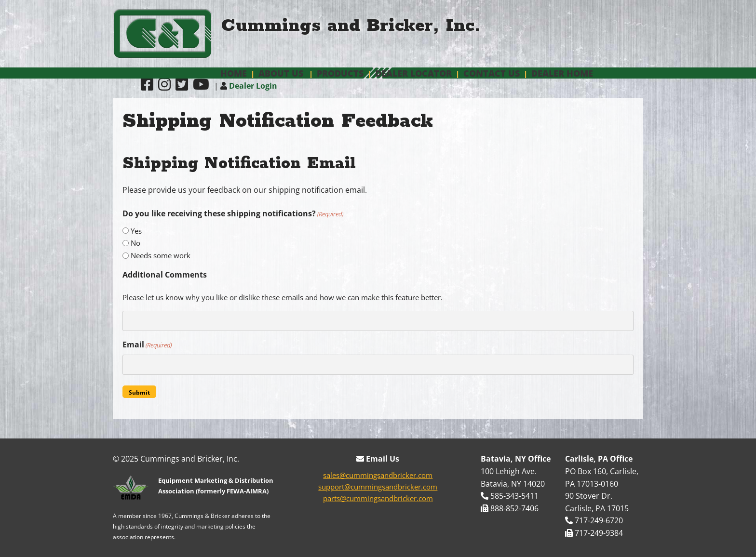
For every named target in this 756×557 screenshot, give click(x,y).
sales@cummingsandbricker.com (378, 475)
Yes (136, 231)
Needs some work (161, 255)
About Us (281, 73)
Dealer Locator (413, 73)
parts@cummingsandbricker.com (378, 498)
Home (234, 73)
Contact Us (492, 73)
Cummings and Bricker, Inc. (351, 26)
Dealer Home (562, 73)
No (135, 243)
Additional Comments (165, 275)
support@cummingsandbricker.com (378, 487)
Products (340, 73)
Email (147, 345)
